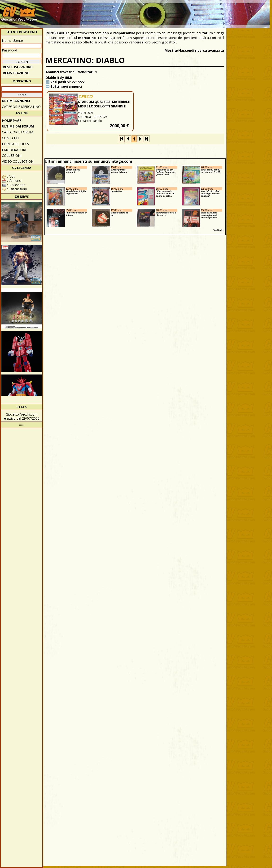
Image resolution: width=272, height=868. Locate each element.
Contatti (10, 138)
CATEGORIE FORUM (18, 132)
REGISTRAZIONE (16, 73)
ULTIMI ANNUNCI (16, 101)
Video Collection (18, 161)
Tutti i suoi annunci (66, 86)
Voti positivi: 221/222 (68, 82)
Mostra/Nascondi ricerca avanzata (194, 50)
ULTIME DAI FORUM (18, 126)
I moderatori (14, 150)
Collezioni (12, 155)
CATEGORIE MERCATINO (21, 107)
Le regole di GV (15, 144)
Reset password (18, 67)
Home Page (12, 121)
